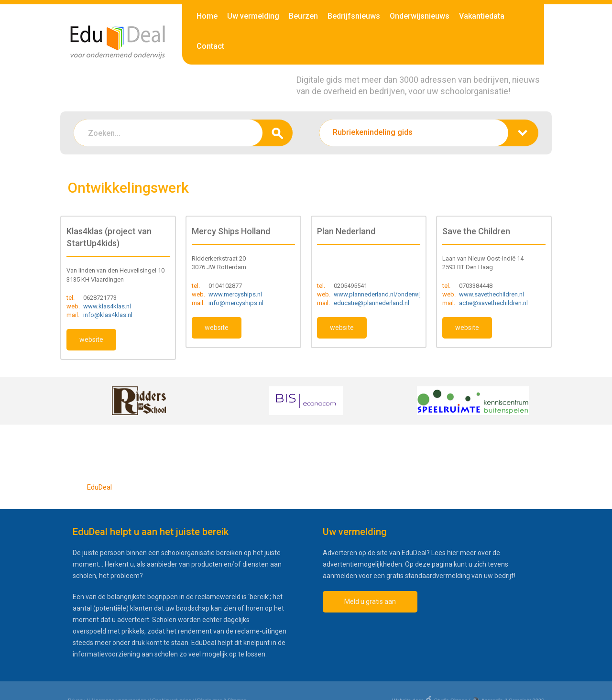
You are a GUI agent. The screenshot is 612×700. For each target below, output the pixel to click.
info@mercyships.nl (236, 303)
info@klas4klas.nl (108, 315)
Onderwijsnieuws (420, 16)
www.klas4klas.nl (107, 306)
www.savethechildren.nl (492, 294)
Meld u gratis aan (370, 602)
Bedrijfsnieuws (354, 16)
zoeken (278, 133)
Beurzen (303, 16)
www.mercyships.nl (235, 294)
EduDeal (99, 487)
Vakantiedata (482, 16)
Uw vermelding (253, 16)
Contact (210, 46)
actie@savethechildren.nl (493, 303)
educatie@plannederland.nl (372, 303)
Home (207, 16)
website (91, 339)
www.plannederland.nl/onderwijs (379, 294)
